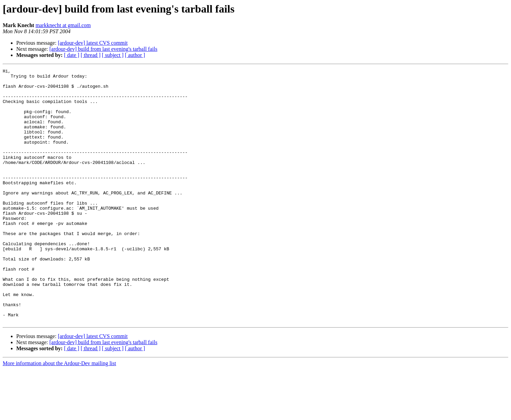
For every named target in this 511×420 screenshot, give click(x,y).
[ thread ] (91, 55)
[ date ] (72, 55)
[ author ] (135, 55)
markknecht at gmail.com (63, 25)
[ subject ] (113, 55)
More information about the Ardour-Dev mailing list (59, 414)
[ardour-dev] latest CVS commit (93, 43)
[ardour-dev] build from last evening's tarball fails (103, 49)
